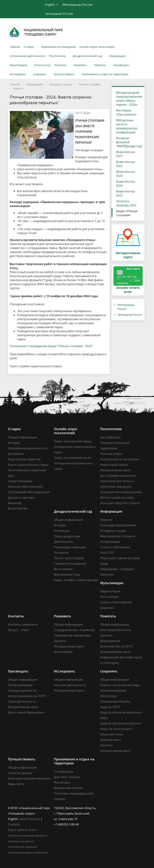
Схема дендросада (67, 536)
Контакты (60, 65)
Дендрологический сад (87, 56)
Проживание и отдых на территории (105, 74)
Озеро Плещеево (20, 481)
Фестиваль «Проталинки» (126, 112)
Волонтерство (18, 508)
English (50, 5)
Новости (18, 88)
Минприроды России (77, 5)
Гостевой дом (64, 771)
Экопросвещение (20, 685)
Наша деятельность (22, 701)
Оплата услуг (43, 65)
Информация (117, 56)
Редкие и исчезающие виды (120, 685)
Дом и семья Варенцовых (26, 712)
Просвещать (121, 65)
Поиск (32, 830)
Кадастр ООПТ (110, 707)
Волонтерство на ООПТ (117, 646)
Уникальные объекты (115, 701)
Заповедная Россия (59, 14)
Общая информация (22, 437)
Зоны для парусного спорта (120, 503)
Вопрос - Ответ (18, 630)
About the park (30, 819)
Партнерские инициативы (72, 635)
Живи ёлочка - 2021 (126, 154)
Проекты (60, 641)
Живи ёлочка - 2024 (126, 184)
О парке (29, 47)
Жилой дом (62, 782)
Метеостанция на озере (117, 497)
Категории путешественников (29, 778)
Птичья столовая (89, 84)
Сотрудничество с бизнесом (74, 630)
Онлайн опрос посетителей (97, 47)
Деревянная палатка (69, 788)
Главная (15, 47)
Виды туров (16, 784)
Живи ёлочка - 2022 (126, 164)
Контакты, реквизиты (23, 624)
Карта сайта (16, 830)
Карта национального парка (28, 465)
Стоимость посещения (70, 564)
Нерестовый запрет (114, 465)
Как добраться (110, 437)
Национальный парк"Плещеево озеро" (35, 32)
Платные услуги (111, 454)
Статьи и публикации (115, 547)
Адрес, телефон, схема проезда (76, 580)
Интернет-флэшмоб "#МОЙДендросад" (129, 142)
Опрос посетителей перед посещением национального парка (75, 447)
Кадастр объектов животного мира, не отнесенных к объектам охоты (121, 729)
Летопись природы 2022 (126, 203)
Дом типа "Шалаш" (67, 777)
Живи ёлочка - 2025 (126, 193)
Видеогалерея (110, 591)
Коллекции (62, 531)
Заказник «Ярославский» (26, 487)
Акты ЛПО (107, 553)
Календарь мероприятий (118, 525)
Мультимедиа (18, 65)
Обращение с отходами (117, 569)
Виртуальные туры (67, 574)
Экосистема (108, 696)
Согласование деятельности (27, 56)
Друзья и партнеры (22, 497)
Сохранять (40, 74)
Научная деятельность (70, 685)
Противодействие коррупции (29, 492)
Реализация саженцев (70, 547)
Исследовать (18, 74)
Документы (16, 454)
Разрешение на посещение (58, 47)
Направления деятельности (28, 448)
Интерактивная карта (115, 470)
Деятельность (64, 542)
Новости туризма (20, 773)
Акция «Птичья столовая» (127, 213)
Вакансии (15, 503)
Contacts (14, 824)
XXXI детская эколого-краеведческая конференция (127, 126)
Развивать (80, 65)
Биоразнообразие (113, 690)
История (14, 443)
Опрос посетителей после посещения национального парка (74, 463)
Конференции (110, 542)
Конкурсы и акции (61, 84)
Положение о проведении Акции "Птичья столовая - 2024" (51, 346)
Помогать (100, 65)
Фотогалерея (63, 569)
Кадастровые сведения (24, 459)
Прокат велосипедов (69, 558)
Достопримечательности (118, 476)
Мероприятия (110, 641)
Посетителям (57, 56)
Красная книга (110, 740)
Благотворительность (116, 630)
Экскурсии (61, 553)
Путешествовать (64, 74)
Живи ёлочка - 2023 (126, 174)
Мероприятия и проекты (118, 536)
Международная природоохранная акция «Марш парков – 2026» (129, 99)
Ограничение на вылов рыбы (121, 492)
